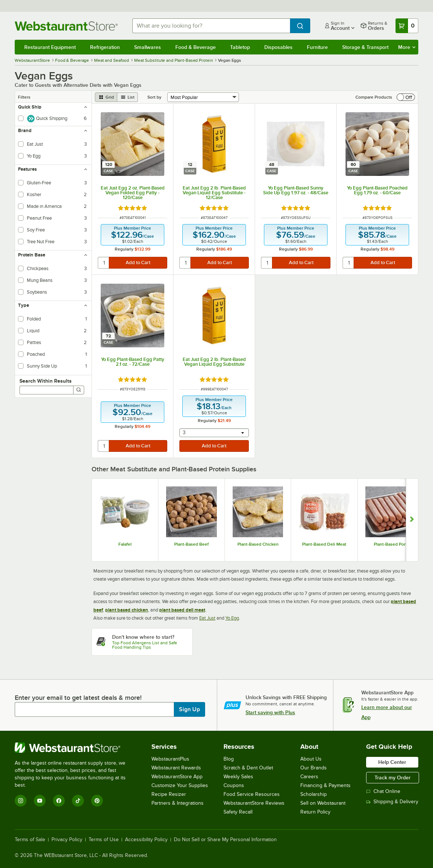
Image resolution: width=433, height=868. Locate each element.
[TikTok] (78, 801)
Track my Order (393, 777)
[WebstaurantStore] (75, 748)
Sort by (154, 97)
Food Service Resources (252, 794)
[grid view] (106, 97)
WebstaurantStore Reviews (254, 803)
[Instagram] (21, 801)
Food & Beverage (196, 47)
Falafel (125, 544)
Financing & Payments (325, 785)
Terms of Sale (30, 840)
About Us (311, 759)
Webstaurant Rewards (176, 768)
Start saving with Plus (270, 712)
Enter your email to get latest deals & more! (78, 698)
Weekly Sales (238, 777)
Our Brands (314, 768)
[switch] (406, 97)
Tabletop (240, 47)
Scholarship (314, 794)
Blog (229, 759)
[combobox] (211, 26)
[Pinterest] (97, 801)
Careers (309, 777)
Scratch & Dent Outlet (248, 768)
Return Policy (315, 812)
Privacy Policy (67, 840)
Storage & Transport (365, 47)
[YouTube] (40, 801)
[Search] (79, 390)
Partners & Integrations (178, 803)
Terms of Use (104, 840)
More (407, 47)
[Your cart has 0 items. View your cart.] (407, 26)
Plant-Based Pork (391, 544)
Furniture (317, 47)
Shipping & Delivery (392, 802)
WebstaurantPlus (170, 759)
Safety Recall (238, 812)
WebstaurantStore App (177, 777)
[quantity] (104, 263)
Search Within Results (46, 381)
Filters (24, 97)
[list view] (128, 97)
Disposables (278, 47)
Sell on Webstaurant (323, 803)
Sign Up (189, 709)
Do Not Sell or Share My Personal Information (225, 840)
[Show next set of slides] (412, 520)
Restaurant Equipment (50, 47)
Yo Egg (232, 618)
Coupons (234, 785)
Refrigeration (105, 47)
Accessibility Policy (146, 840)
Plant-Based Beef (192, 544)
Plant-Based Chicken (258, 544)
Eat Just (207, 618)
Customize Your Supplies (180, 785)
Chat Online (383, 791)
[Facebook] (59, 801)
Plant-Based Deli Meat (324, 544)
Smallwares (148, 47)
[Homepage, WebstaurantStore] (68, 26)
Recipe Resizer (169, 794)
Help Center (392, 762)
